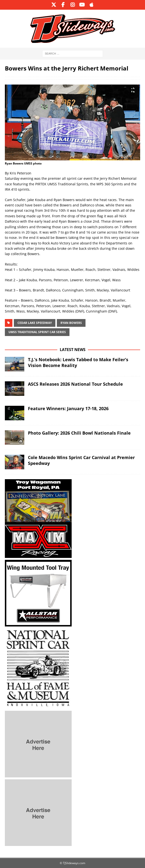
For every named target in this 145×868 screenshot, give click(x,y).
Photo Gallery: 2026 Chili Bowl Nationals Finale (79, 433)
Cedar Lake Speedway (35, 323)
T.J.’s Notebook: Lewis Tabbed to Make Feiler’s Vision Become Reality (78, 362)
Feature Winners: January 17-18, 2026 (68, 408)
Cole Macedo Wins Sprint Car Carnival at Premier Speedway (81, 460)
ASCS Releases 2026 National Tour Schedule (75, 384)
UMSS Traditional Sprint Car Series (37, 332)
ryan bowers (71, 323)
